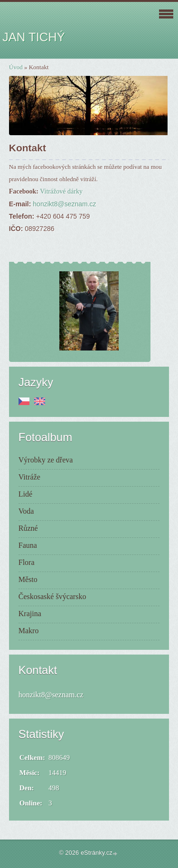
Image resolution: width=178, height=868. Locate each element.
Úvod (16, 67)
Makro (29, 631)
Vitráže (29, 477)
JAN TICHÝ (34, 37)
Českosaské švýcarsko (52, 596)
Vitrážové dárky (61, 191)
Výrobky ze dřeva (46, 460)
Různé (28, 528)
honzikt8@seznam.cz (64, 204)
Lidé (25, 494)
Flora (27, 562)
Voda (26, 511)
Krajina (30, 614)
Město (28, 579)
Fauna (28, 545)
